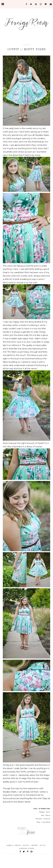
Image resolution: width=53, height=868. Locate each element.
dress (18, 845)
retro (35, 845)
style (43, 845)
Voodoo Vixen (42, 135)
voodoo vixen (27, 848)
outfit (27, 845)
